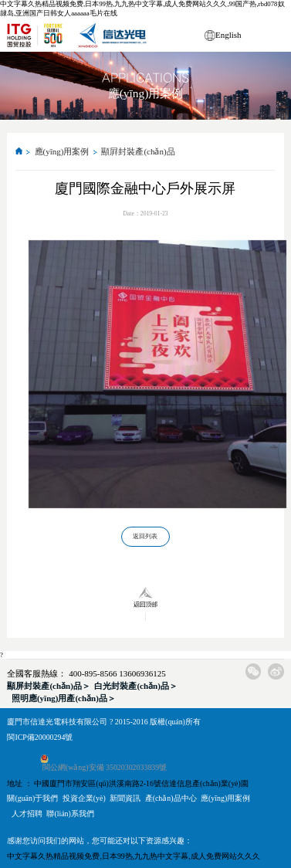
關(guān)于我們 (32, 798)
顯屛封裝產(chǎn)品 (138, 151)
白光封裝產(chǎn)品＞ (135, 686)
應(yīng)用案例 (62, 151)
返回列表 (145, 536)
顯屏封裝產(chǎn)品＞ (48, 686)
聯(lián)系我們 (70, 814)
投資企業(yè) (84, 798)
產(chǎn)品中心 (171, 798)
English (228, 35)
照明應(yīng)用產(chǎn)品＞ (64, 698)
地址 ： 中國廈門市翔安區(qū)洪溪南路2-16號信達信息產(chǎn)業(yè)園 (127, 783)
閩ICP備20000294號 (40, 737)
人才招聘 (27, 814)
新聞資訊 (125, 798)
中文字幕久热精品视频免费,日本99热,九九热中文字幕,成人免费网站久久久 (133, 856)
